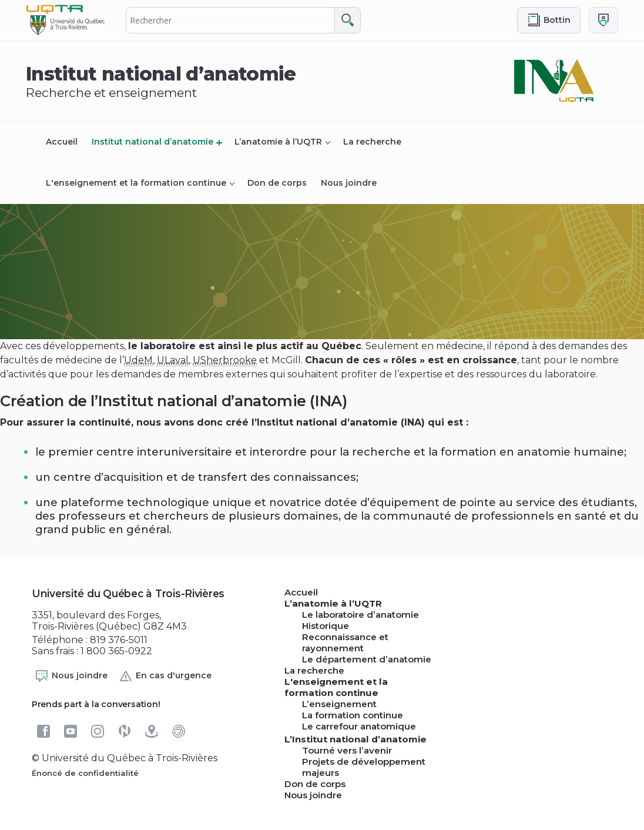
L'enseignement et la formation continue (136, 183)
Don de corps (277, 183)
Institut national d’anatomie (152, 142)
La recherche (372, 142)
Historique (326, 626)
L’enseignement (339, 704)
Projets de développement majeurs (364, 767)
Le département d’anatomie (367, 659)
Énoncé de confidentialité (85, 773)
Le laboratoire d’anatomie (360, 615)
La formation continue (353, 715)
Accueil (62, 142)
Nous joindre (349, 183)
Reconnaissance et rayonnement (345, 642)
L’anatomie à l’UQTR (278, 142)
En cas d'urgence (165, 676)
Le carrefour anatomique (359, 726)
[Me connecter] (603, 20)
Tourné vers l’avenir (347, 750)
